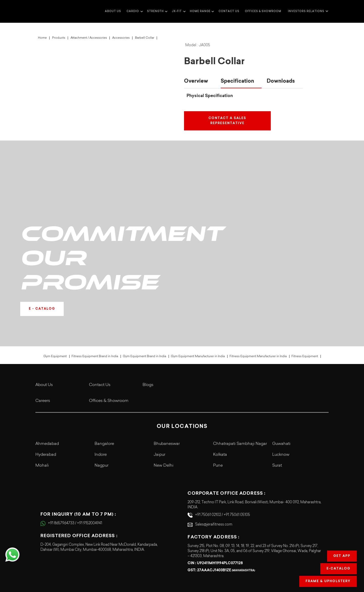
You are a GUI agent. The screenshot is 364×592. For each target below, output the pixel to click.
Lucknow (281, 409)
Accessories (121, 38)
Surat (277, 420)
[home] (45, 11)
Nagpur (101, 420)
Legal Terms (276, 567)
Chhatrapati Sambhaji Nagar (240, 398)
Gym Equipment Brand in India (144, 311)
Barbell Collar (145, 38)
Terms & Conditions (270, 558)
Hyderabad (46, 409)
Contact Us (100, 339)
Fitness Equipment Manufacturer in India (258, 311)
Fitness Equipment (305, 311)
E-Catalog (338, 569)
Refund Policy (317, 567)
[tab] (200, 82)
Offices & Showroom (263, 11)
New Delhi (164, 420)
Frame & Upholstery (328, 581)
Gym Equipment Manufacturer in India (198, 311)
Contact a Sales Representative (227, 121)
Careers (43, 355)
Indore (101, 409)
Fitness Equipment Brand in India (95, 311)
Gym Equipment (55, 311)
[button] (134, 11)
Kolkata (220, 409)
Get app (342, 556)
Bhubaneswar (167, 398)
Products (59, 38)
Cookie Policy (317, 558)
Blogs (148, 339)
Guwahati (281, 398)
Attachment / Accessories (89, 38)
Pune (218, 420)
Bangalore (104, 398)
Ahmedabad (47, 398)
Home (42, 38)
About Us (44, 339)
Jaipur (160, 409)
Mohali (42, 420)
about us (113, 11)
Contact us (229, 11)
